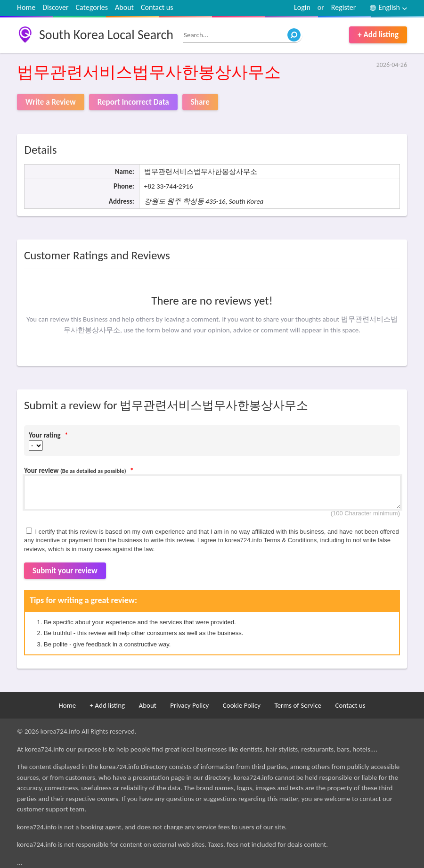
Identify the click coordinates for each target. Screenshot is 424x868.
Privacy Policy (189, 705)
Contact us (157, 7)
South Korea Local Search (106, 35)
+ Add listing (378, 35)
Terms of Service (298, 705)
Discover (55, 7)
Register (343, 7)
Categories (92, 7)
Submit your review (65, 571)
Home (26, 7)
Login (302, 7)
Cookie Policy (242, 705)
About (124, 7)
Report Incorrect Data (133, 102)
